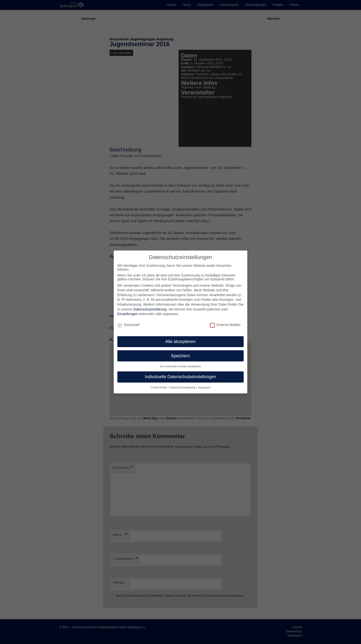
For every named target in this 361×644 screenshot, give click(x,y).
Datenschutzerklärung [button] (183, 387)
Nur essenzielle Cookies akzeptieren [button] (180, 366)
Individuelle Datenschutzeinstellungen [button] (181, 377)
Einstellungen (128, 314)
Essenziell (128, 325)
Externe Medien (225, 325)
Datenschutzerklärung (150, 309)
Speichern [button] (181, 356)
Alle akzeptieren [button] (181, 342)
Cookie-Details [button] (159, 387)
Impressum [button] (204, 387)
